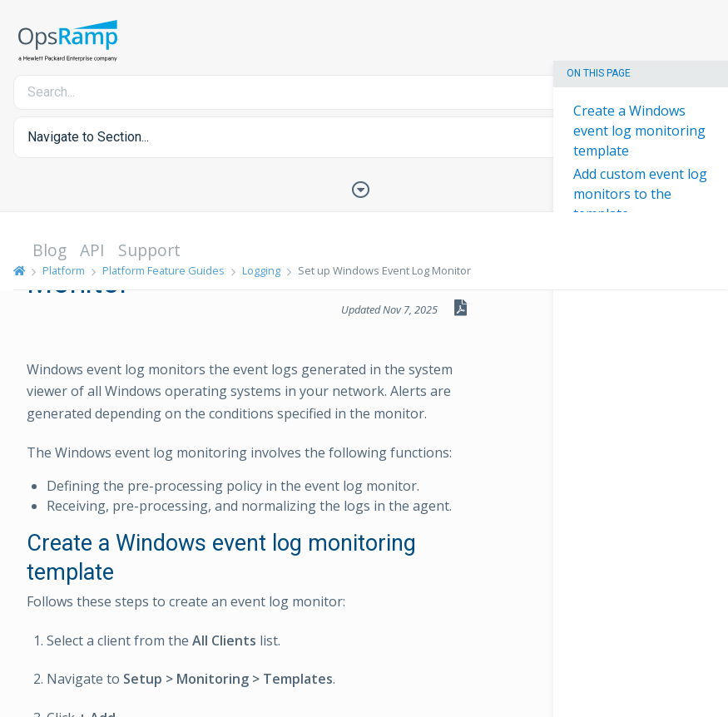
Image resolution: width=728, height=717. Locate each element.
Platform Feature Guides (163, 270)
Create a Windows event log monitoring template (639, 131)
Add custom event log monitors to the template (640, 194)
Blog (50, 250)
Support (149, 250)
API (92, 250)
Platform (64, 270)
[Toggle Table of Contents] (364, 188)
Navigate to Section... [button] (88, 137)
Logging (261, 270)
